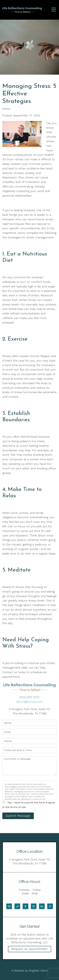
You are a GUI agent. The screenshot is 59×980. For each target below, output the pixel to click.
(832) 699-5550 (29, 697)
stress (6, 109)
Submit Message (18, 816)
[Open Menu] (54, 10)
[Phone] (17, 906)
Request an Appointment (30, 949)
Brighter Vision (38, 970)
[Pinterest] (50, 906)
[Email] (9, 906)
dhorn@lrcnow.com (30, 702)
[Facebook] (25, 906)
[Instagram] (34, 906)
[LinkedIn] (42, 906)
